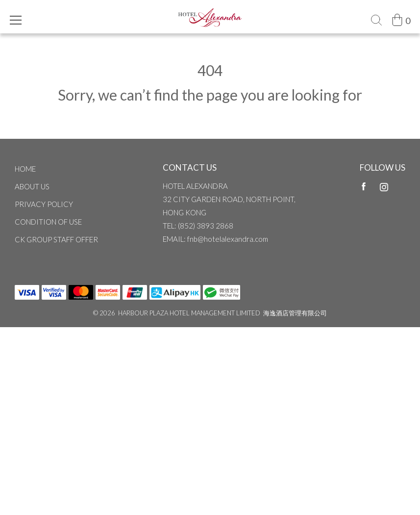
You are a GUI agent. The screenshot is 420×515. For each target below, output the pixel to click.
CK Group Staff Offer (56, 239)
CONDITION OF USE (48, 222)
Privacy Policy (44, 204)
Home (25, 169)
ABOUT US (32, 186)
